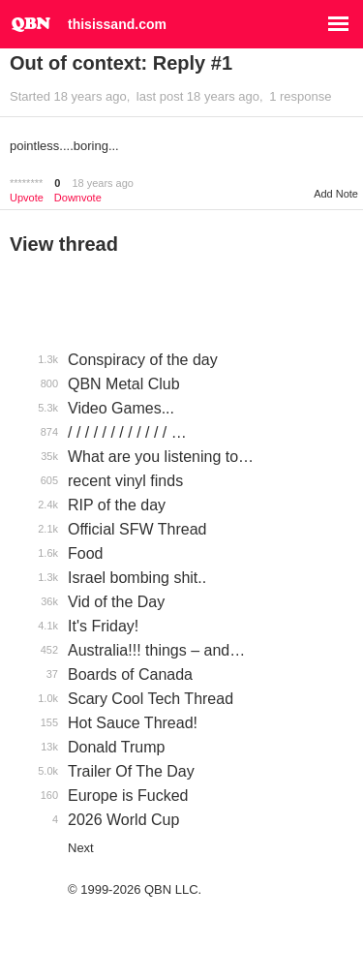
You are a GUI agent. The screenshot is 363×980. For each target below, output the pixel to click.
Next (81, 848)
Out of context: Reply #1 (121, 63)
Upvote (27, 198)
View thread (64, 244)
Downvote (78, 198)
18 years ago (103, 183)
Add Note (336, 194)
